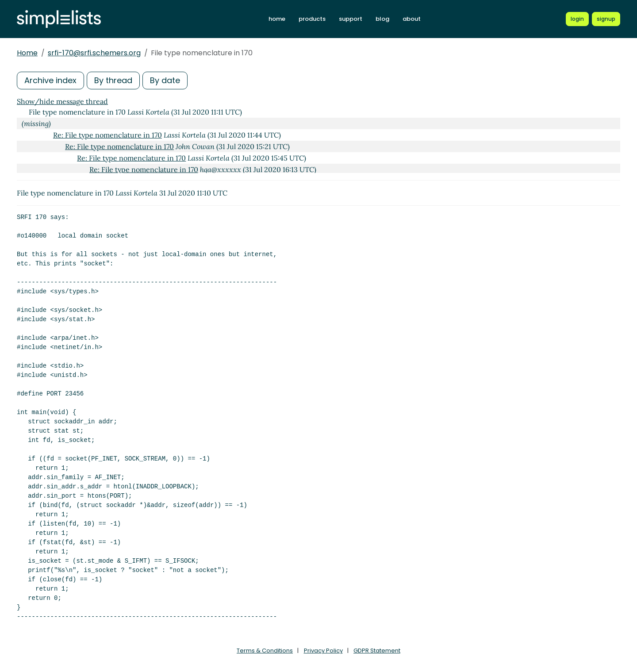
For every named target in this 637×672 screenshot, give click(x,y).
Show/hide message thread (62, 101)
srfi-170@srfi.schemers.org (94, 53)
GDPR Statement (377, 651)
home (277, 19)
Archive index (50, 80)
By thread (113, 80)
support (351, 19)
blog (382, 19)
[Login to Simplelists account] (577, 19)
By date (165, 80)
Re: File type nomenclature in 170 (107, 135)
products (312, 19)
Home (27, 53)
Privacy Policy (323, 651)
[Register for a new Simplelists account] (606, 19)
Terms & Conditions (265, 651)
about (412, 19)
